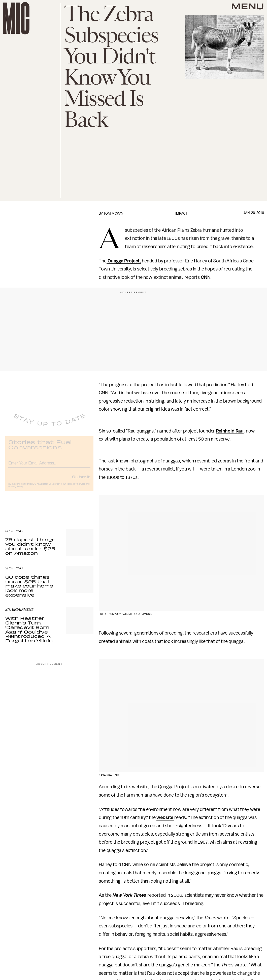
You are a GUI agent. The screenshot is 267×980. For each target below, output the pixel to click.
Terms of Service (76, 488)
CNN (206, 277)
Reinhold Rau (230, 431)
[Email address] (49, 466)
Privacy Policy (16, 490)
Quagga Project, (124, 261)
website (165, 817)
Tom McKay (113, 213)
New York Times (129, 895)
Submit (81, 480)
